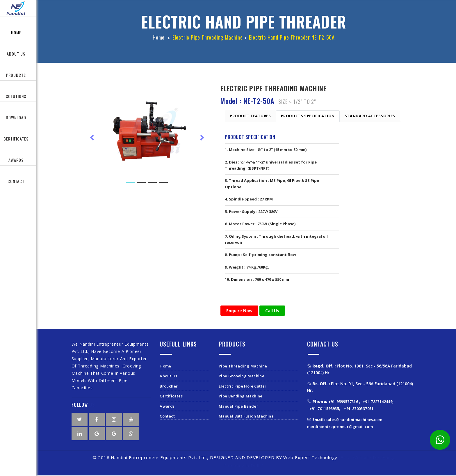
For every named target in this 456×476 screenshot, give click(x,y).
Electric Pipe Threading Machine (208, 39)
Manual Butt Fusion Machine (246, 417)
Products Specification (308, 116)
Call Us (272, 311)
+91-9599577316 (344, 402)
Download (16, 117)
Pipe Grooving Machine (242, 376)
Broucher (169, 386)
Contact (16, 181)
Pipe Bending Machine (241, 397)
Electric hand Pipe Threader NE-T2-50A (292, 39)
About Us (16, 54)
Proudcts (16, 75)
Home (16, 32)
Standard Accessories (370, 116)
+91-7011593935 (324, 409)
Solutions (16, 96)
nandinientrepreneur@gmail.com (340, 427)
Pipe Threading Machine (243, 367)
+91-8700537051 (359, 409)
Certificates (171, 397)
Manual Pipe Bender (238, 406)
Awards (16, 160)
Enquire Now (239, 311)
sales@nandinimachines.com (347, 420)
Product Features (250, 116)
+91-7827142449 (378, 402)
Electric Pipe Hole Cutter (243, 386)
